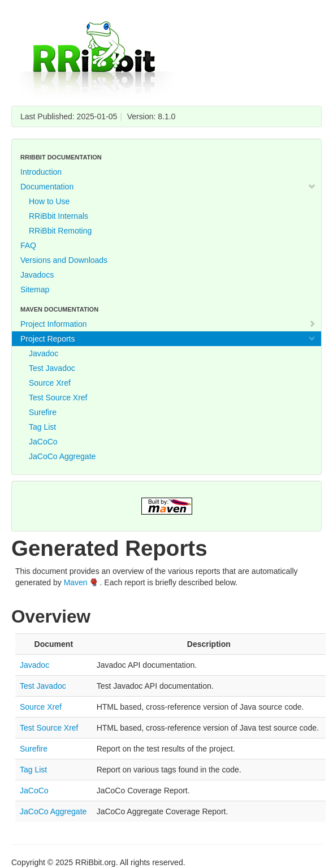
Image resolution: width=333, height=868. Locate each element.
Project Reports (168, 339)
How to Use (49, 201)
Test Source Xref (58, 398)
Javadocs (37, 275)
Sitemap (35, 290)
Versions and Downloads (64, 260)
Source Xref (50, 383)
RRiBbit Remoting (60, 231)
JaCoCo (43, 442)
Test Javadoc (52, 368)
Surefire (43, 412)
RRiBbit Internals (59, 216)
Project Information (168, 324)
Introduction (41, 172)
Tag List (42, 427)
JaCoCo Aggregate (62, 456)
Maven (76, 582)
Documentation (168, 187)
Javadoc (44, 353)
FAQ (28, 245)
